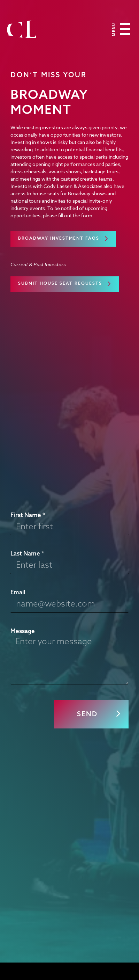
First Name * (28, 515)
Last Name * (27, 553)
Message (23, 631)
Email (18, 592)
